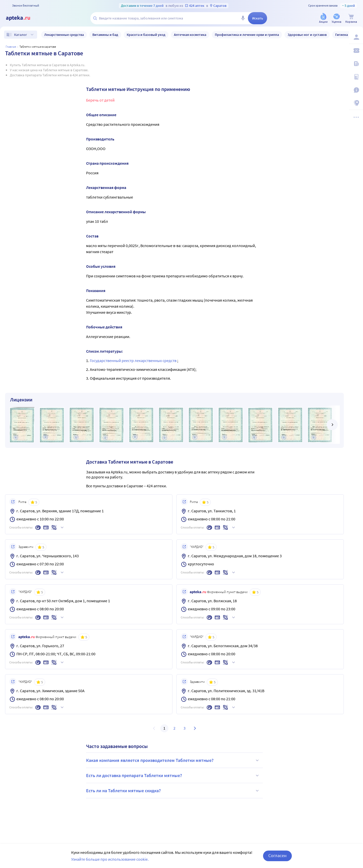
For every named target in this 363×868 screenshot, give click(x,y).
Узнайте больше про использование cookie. (110, 859)
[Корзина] (351, 19)
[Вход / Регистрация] (356, 37)
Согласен (277, 855)
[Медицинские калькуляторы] (356, 77)
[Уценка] (336, 19)
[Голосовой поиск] (243, 18)
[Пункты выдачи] (356, 103)
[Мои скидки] (356, 51)
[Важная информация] (356, 90)
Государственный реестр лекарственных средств (134, 360)
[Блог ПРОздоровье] (356, 64)
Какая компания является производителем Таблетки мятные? (173, 760)
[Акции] (323, 19)
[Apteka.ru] (22, 18)
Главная (11, 47)
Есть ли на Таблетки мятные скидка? (173, 791)
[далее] (332, 425)
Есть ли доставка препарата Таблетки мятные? (173, 776)
